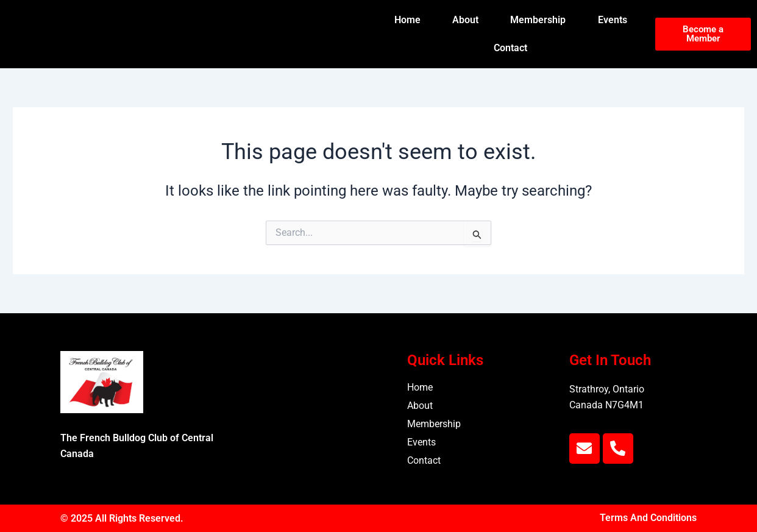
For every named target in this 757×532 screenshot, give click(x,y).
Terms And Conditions (648, 518)
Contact (510, 48)
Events (613, 20)
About (465, 20)
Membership (538, 20)
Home (407, 20)
